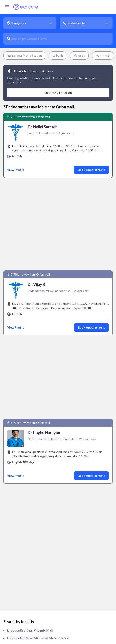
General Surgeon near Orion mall (31, 507)
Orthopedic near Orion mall (28, 568)
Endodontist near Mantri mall (29, 411)
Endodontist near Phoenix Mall (30, 372)
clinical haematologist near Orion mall (36, 460)
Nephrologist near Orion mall (29, 545)
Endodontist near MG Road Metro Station (38, 380)
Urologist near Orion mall (26, 630)
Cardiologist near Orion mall (29, 453)
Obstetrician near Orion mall (29, 553)
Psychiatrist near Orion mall (28, 599)
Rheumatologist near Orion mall (31, 622)
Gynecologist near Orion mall (29, 514)
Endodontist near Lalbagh (26, 403)
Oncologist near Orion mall (28, 561)
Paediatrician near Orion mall (29, 576)
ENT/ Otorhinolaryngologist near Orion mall (40, 483)
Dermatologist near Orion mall (30, 468)
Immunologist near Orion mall (29, 522)
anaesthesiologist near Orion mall (32, 437)
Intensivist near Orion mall (27, 530)
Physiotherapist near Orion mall (31, 592)
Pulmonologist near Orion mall (30, 607)
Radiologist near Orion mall (28, 615)
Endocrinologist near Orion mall (31, 476)
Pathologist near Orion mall (28, 584)
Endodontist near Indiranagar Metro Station (39, 395)
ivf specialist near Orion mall (29, 538)
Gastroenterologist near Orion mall (33, 491)
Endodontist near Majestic (27, 418)
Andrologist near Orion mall (28, 445)
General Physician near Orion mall (32, 499)
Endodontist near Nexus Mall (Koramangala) (40, 387)
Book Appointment (91, 170)
